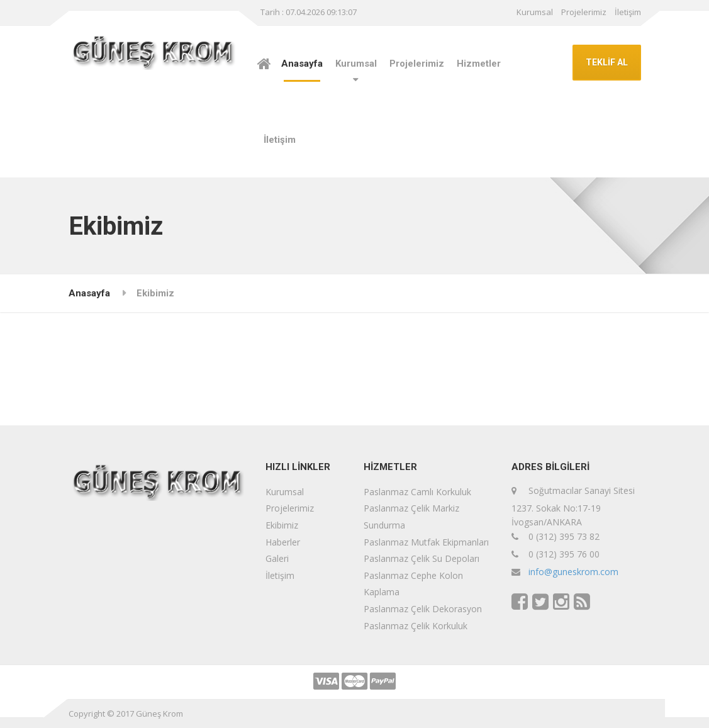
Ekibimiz (282, 525)
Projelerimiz (584, 12)
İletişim (628, 12)
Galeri (277, 558)
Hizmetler (479, 64)
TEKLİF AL (607, 62)
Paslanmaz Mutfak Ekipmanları (426, 542)
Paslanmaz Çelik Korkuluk (416, 626)
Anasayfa (302, 64)
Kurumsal (535, 12)
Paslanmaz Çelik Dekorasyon (423, 609)
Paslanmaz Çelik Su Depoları (421, 558)
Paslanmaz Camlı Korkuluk (417, 492)
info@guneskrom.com (573, 572)
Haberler (283, 542)
